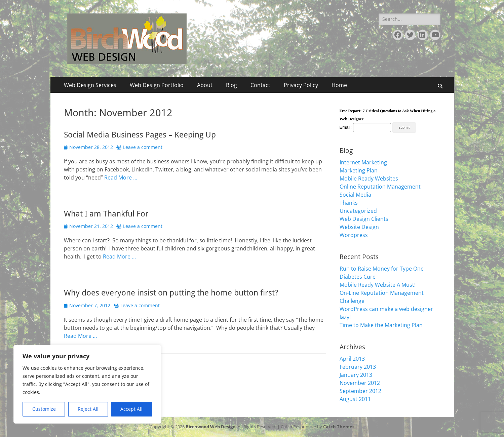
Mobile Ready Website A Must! (378, 285)
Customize (44, 409)
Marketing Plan (359, 170)
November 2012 (360, 383)
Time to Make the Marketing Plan (381, 325)
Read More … (121, 177)
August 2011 (355, 399)
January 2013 (356, 375)
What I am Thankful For (106, 214)
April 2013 (352, 359)
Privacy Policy (301, 85)
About (205, 85)
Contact (260, 85)
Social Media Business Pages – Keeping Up (140, 135)
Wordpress (354, 235)
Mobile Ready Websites (369, 178)
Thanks (349, 203)
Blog (231, 85)
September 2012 (360, 391)
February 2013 (358, 367)
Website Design (359, 227)
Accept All (131, 409)
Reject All (88, 409)
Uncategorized (358, 211)
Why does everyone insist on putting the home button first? (171, 293)
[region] (87, 384)
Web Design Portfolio (157, 85)
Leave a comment (143, 147)
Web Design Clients (364, 219)
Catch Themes (339, 427)
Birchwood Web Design (211, 427)
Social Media (355, 195)
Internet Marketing (363, 162)
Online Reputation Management (380, 187)
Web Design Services (90, 85)
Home (339, 85)
